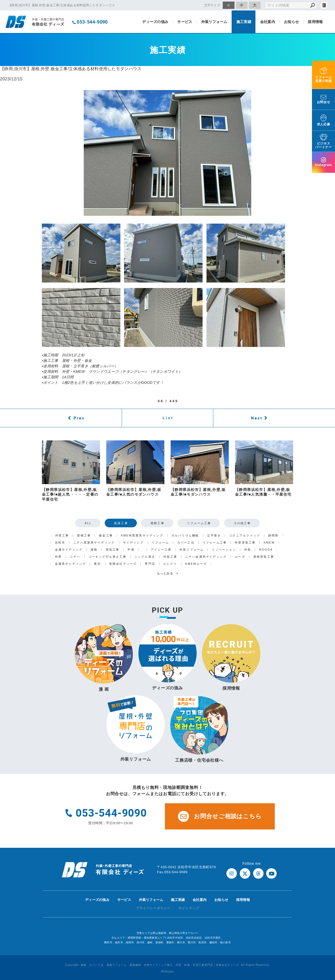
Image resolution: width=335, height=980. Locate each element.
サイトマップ (189, 908)
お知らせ (291, 22)
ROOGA (266, 550)
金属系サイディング (71, 564)
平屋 (131, 550)
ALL (88, 523)
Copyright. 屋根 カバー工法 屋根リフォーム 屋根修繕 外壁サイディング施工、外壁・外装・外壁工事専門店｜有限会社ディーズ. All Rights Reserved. (168, 965)
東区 (97, 564)
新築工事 (121, 523)
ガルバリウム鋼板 (185, 536)
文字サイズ (212, 5)
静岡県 (273, 536)
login (324, 5)
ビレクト (170, 564)
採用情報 (315, 22)
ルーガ (240, 557)
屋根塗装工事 (264, 557)
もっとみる (167, 573)
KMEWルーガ (196, 564)
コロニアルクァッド (245, 536)
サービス (185, 22)
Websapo (167, 971)
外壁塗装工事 (245, 543)
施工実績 (244, 22)
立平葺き (214, 536)
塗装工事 (113, 550)
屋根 (94, 550)
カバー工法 (186, 543)
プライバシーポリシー (153, 908)
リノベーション (224, 550)
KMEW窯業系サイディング (142, 536)
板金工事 (106, 536)
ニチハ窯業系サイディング (94, 543)
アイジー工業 (161, 550)
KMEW (269, 543)
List (168, 418)
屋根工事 (157, 523)
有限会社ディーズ (123, 564)
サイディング (133, 543)
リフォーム (160, 543)
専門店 (150, 564)
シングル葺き (145, 557)
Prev (79, 418)
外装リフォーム (214, 22)
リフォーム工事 (199, 523)
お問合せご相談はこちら (220, 816)
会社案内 (268, 22)
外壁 (58, 557)
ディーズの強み (155, 22)
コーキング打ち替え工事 (107, 557)
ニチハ (75, 557)
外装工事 (170, 557)
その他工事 (242, 523)
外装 (248, 550)
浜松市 (60, 543)
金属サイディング (69, 550)
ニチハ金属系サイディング (206, 557)
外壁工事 (62, 536)
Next (257, 418)
